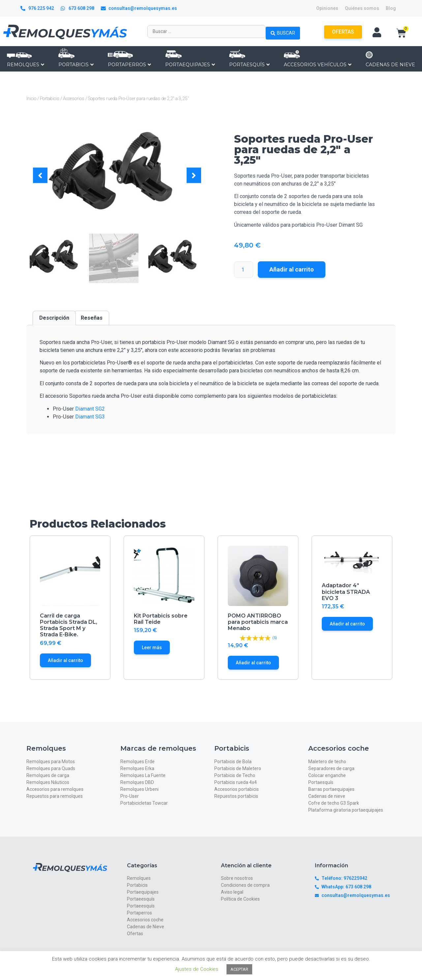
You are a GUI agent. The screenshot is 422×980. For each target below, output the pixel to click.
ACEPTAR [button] (239, 969)
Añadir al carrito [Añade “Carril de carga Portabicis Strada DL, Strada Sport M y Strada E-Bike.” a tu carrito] (65, 660)
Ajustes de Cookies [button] (197, 969)
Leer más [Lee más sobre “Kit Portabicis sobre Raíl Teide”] (152, 648)
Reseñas (92, 318)
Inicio (31, 99)
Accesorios (74, 99)
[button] (40, 175)
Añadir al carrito (292, 269)
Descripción (54, 318)
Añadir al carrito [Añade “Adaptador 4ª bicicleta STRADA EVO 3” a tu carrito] (347, 624)
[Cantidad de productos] (244, 270)
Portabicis (50, 99)
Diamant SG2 (90, 409)
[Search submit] (283, 31)
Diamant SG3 (90, 417)
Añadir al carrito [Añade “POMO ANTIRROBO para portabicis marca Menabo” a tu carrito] (253, 663)
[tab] (54, 318)
